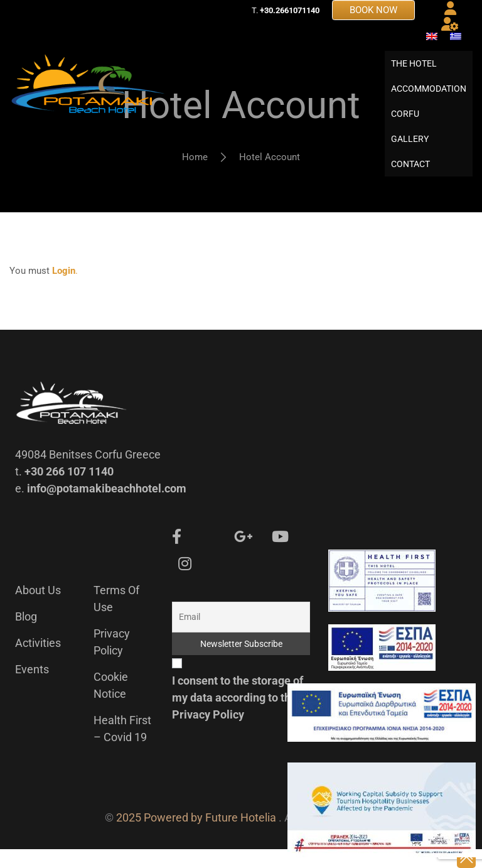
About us (38, 609)
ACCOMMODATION (429, 98)
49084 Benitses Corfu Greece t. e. (88, 490)
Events (32, 688)
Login (64, 290)
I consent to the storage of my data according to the (238, 716)
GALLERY (410, 148)
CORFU (405, 123)
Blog (26, 635)
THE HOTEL (414, 73)
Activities (38, 662)
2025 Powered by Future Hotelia (196, 836)
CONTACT (410, 173)
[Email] (241, 636)
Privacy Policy (208, 733)
